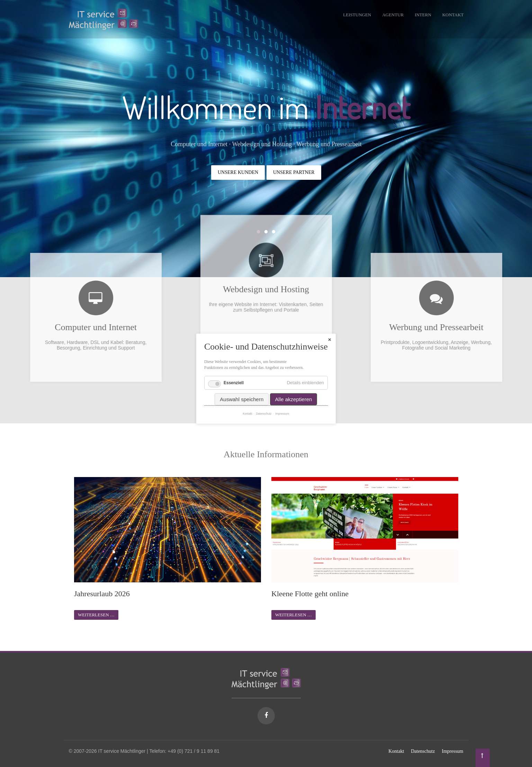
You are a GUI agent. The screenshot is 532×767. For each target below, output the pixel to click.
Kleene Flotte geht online (310, 594)
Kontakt (453, 15)
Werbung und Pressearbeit (480, 327)
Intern (423, 15)
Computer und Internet (52, 327)
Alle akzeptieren (294, 385)
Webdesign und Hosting (266, 246)
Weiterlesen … (96, 615)
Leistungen (357, 15)
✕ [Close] (330, 325)
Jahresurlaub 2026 (102, 594)
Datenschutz (423, 751)
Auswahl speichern (242, 385)
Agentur (393, 15)
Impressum (452, 751)
